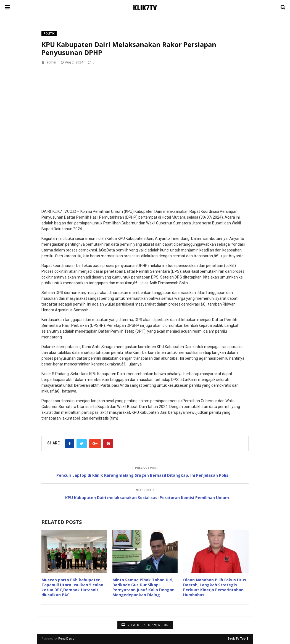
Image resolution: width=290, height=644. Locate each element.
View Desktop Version (145, 625)
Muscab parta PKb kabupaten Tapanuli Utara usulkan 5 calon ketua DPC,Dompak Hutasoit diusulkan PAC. (72, 587)
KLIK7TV (145, 8)
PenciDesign (67, 639)
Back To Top (238, 638)
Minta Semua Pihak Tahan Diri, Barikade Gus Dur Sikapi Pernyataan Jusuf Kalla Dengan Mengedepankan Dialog (143, 587)
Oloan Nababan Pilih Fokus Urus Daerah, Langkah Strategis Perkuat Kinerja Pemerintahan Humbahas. (215, 587)
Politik (49, 34)
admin (51, 62)
